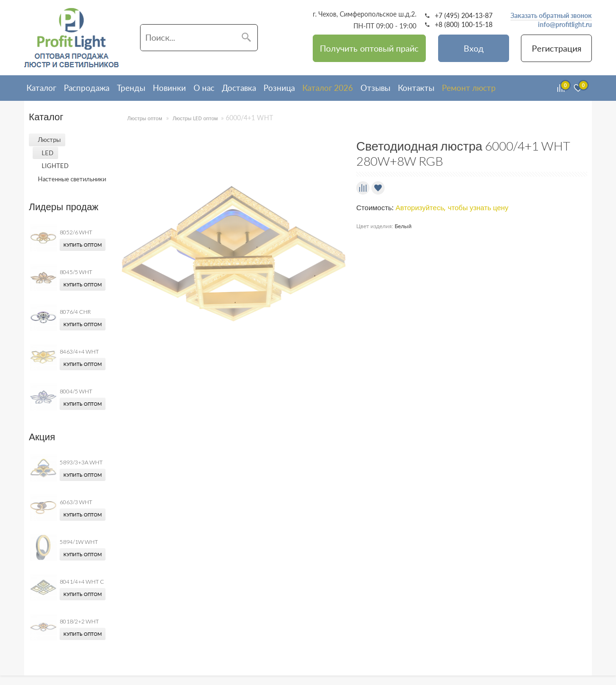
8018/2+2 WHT (79, 621)
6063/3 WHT (76, 502)
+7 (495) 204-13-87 (464, 16)
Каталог (41, 88)
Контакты (416, 88)
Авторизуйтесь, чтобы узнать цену (452, 208)
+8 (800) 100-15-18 (464, 25)
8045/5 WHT (76, 272)
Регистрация (557, 48)
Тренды (131, 88)
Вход (474, 48)
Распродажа (87, 88)
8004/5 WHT (76, 391)
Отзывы (375, 88)
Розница (279, 88)
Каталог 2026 (328, 88)
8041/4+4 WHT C (82, 582)
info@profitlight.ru (565, 25)
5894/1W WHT (79, 542)
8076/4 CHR (75, 312)
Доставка (239, 88)
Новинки (169, 88)
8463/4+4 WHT (79, 351)
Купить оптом (83, 245)
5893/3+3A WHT (81, 462)
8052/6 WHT (76, 232)
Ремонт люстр (469, 88)
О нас (204, 88)
